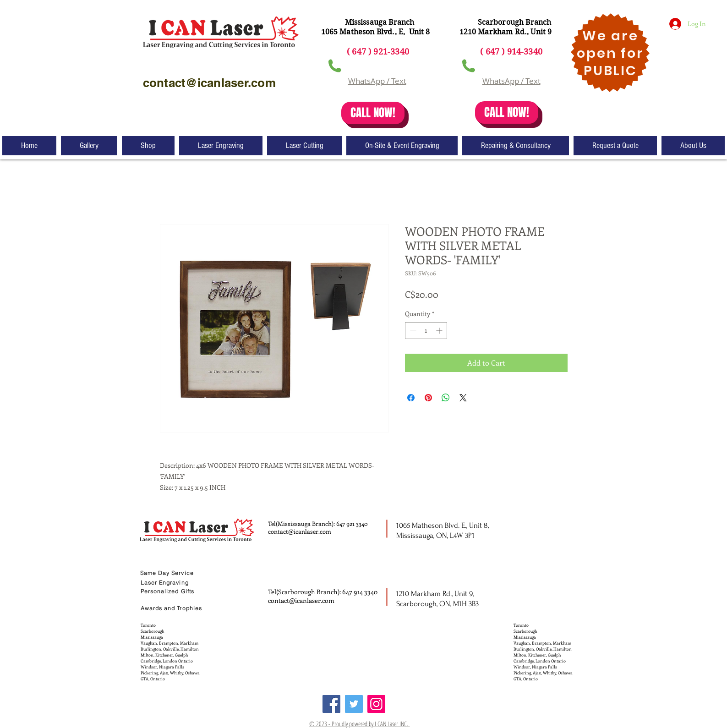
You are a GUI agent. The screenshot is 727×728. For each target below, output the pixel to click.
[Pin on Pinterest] (428, 398)
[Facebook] (331, 704)
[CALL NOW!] (373, 113)
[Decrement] (412, 331)
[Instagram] (376, 704)
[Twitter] (354, 704)
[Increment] (440, 331)
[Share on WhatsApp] (446, 398)
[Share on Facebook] (411, 398)
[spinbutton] (426, 331)
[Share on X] (463, 398)
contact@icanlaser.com (300, 531)
